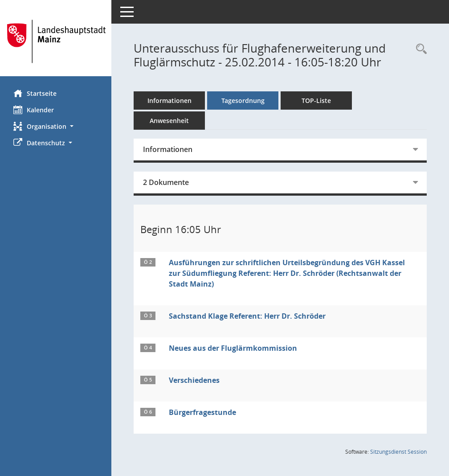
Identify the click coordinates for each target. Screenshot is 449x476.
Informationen (169, 101)
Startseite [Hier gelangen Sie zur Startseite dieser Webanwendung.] (35, 93)
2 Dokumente (166, 182)
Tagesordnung (243, 101)
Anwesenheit (169, 121)
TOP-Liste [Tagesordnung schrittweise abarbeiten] (316, 101)
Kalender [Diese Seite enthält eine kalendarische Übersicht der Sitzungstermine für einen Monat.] (34, 110)
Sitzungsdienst (398, 452)
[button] (56, 126)
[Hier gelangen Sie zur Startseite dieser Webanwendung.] (56, 41)
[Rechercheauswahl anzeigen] (419, 49)
